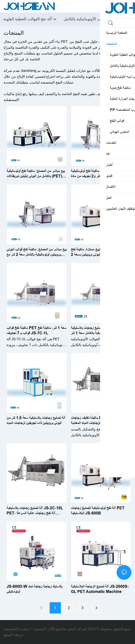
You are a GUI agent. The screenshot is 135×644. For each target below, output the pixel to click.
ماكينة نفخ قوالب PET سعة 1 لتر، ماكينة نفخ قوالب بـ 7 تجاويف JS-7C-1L (37, 330)
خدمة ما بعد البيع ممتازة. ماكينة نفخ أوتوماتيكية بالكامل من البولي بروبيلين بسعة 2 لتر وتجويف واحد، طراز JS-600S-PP (101, 252)
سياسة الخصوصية (16, 629)
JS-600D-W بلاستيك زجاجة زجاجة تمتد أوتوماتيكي (34, 589)
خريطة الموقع (14, 635)
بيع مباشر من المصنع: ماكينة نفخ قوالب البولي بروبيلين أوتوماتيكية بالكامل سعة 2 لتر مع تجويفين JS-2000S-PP (37, 252)
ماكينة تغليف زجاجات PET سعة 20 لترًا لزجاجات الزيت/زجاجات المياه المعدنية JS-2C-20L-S (99, 421)
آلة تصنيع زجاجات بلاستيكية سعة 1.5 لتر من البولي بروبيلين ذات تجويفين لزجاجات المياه (36, 420)
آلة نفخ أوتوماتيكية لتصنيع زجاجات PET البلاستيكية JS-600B (98, 511)
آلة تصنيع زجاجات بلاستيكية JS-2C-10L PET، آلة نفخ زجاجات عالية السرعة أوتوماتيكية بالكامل (35, 511)
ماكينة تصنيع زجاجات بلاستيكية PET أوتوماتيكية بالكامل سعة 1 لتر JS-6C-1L (99, 330)
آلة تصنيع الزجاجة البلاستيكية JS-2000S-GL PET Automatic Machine (100, 589)
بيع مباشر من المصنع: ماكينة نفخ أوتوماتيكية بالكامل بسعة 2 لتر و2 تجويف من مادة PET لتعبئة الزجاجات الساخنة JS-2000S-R (100, 174)
